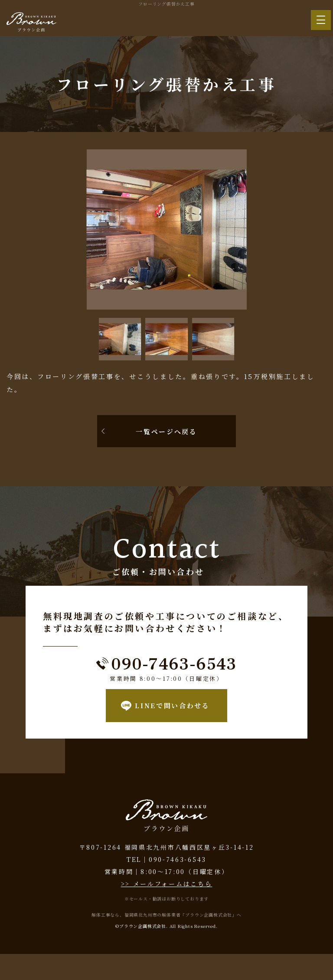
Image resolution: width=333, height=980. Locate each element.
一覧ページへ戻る (166, 431)
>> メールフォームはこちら (167, 884)
